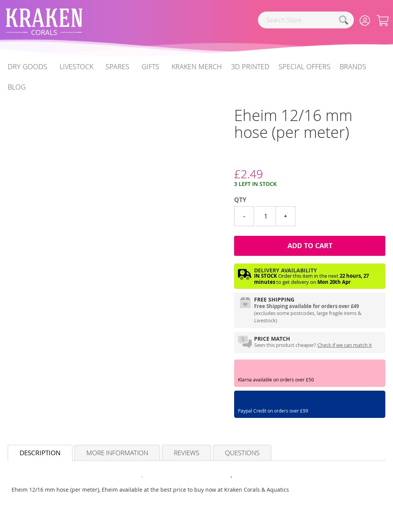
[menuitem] (17, 87)
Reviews (187, 453)
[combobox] (306, 20)
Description (40, 453)
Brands (353, 66)
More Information (117, 453)
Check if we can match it (345, 345)
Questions (242, 453)
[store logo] (44, 22)
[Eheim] (234, 160)
